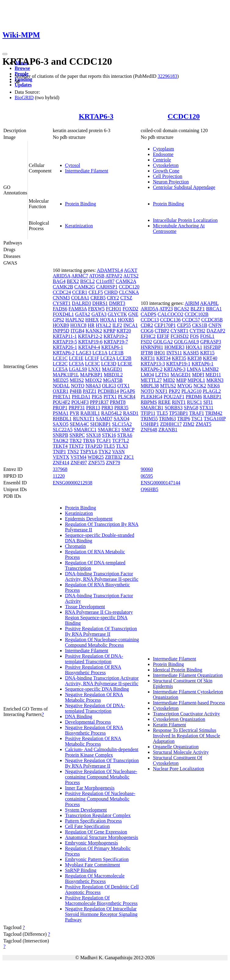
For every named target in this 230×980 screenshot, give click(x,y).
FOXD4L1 (63, 314)
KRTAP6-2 (64, 353)
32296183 (167, 76)
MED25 (61, 380)
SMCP (128, 430)
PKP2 (174, 391)
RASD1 (131, 413)
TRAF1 (197, 413)
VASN (118, 452)
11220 (59, 476)
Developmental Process (88, 722)
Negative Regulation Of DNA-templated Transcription (95, 708)
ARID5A (62, 276)
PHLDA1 (81, 397)
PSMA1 (61, 413)
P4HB (75, 391)
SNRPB (61, 435)
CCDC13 (150, 320)
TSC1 (197, 419)
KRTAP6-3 (96, 116)
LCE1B (116, 353)
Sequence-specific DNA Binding (97, 689)
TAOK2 (61, 441)
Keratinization (79, 226)
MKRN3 (215, 380)
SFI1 (208, 402)
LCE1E (76, 358)
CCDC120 (183, 116)
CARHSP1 (107, 287)
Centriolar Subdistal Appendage (184, 187)
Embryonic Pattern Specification (97, 859)
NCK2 (200, 386)
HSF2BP (212, 347)
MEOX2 (93, 380)
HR (91, 325)
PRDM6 (194, 397)
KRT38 (194, 358)
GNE (133, 314)
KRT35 (179, 358)
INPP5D (61, 331)
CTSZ (126, 298)
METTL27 (151, 380)
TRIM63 (167, 419)
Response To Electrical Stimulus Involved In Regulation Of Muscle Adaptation (186, 736)
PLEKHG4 (151, 397)
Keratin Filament (169, 725)
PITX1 (110, 397)
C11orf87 (105, 281)
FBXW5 (96, 309)
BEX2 (73, 281)
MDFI (198, 375)
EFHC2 (148, 336)
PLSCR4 (127, 397)
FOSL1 (207, 336)
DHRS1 (100, 303)
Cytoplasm (163, 149)
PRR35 (121, 408)
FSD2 (146, 342)
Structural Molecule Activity (181, 752)
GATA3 (99, 314)
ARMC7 (80, 276)
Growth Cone (166, 171)
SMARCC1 (85, 430)
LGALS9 (78, 369)
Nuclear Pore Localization (178, 769)
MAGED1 (112, 369)
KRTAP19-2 (116, 336)
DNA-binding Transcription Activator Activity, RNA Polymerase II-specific (102, 681)
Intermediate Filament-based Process (189, 703)
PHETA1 (62, 397)
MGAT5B (113, 380)
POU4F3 (80, 402)
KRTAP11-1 (65, 336)
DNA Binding (79, 716)
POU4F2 (61, 402)
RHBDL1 (62, 419)
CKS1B (200, 325)
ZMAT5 (203, 424)
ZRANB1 (168, 430)
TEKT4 (60, 446)
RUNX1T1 (84, 419)
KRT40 (210, 358)
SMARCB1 (152, 408)
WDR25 (96, 457)
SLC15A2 (122, 424)
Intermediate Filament (87, 171)
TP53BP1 (178, 413)
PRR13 (93, 408)
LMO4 (147, 375)
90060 (147, 469)
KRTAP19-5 (65, 342)
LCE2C (60, 364)
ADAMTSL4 (110, 270)
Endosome (163, 154)
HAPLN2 (75, 320)
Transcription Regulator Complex (98, 815)
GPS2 (58, 320)
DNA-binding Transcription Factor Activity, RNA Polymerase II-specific (102, 576)
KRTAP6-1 (112, 347)
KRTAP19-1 (178, 364)
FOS (194, 336)
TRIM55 (149, 419)
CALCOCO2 (171, 314)
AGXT (131, 270)
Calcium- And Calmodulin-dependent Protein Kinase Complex (102, 752)
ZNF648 (149, 430)
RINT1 (179, 402)
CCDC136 (171, 320)
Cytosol (73, 165)
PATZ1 (90, 391)
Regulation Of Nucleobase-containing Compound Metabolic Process (102, 642)
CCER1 (80, 292)
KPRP (109, 331)
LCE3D (109, 364)
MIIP (181, 380)
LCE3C (93, 364)
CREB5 (98, 298)
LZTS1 (162, 375)
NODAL (61, 386)
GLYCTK (117, 314)
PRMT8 (118, 402)
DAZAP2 (216, 331)
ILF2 (117, 325)
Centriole (162, 160)
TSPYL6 (89, 452)
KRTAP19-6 (90, 342)
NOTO (77, 386)
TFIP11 (148, 413)
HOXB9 (61, 325)
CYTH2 (198, 331)
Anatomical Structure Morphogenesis (102, 837)
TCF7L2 (121, 441)
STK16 (109, 435)
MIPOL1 (196, 380)
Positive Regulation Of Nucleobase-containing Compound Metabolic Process (100, 799)
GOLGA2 (163, 342)
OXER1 (61, 391)
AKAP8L (209, 303)
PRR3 (107, 408)
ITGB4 (77, 331)
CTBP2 (162, 331)
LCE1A (100, 353)
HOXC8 (78, 325)
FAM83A (78, 309)
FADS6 (60, 309)
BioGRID (24, 98)
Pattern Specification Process (93, 821)
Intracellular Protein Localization (185, 220)
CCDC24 (62, 292)
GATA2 (83, 314)
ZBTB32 (114, 457)
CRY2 (113, 298)
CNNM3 (61, 298)
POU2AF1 (174, 397)
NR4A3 (93, 386)
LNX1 (94, 369)
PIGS (97, 397)
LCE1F (92, 358)
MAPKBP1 (92, 375)
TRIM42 (214, 413)
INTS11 (174, 353)
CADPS (149, 314)
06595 (147, 476)
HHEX (92, 320)
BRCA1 (214, 309)
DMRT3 (117, 303)
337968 (60, 469)
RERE (165, 402)
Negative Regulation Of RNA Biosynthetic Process (94, 730)
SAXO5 (61, 424)
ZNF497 (79, 463)
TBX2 (76, 441)
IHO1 (160, 353)
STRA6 (125, 435)
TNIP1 (59, 452)
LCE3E (125, 364)
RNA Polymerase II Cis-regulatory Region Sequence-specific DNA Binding (99, 618)
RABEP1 (212, 397)
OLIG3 (109, 386)
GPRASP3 (210, 342)
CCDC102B (196, 314)
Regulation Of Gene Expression (96, 832)
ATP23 (166, 309)
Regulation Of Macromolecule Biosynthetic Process (95, 879)
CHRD (111, 292)
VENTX (61, 457)
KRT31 (148, 358)
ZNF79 (113, 463)
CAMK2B (63, 287)
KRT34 (163, 358)
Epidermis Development (89, 519)
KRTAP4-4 (89, 347)
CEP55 (184, 325)
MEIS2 (77, 380)
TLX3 (122, 446)
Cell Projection (167, 176)
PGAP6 (128, 391)
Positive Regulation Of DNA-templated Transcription (94, 659)
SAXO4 (121, 419)
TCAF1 (104, 441)
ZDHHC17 (171, 424)
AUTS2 (131, 276)
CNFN (215, 325)
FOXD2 (131, 309)
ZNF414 (61, 463)
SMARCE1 (109, 430)
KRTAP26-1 (65, 347)
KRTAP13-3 (153, 364)
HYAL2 (104, 325)
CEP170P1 (165, 325)
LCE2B (124, 358)
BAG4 (59, 281)
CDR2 (147, 325)
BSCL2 (88, 281)
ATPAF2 (114, 276)
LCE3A (76, 364)
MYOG (185, 386)
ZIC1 (129, 457)
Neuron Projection (171, 182)
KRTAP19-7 (116, 342)
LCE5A (60, 369)
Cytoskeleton (166, 165)
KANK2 (94, 331)
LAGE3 (83, 353)
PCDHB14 (108, 391)
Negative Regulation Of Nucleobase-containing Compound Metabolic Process (101, 777)
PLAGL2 (212, 391)
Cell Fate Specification (87, 826)
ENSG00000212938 (73, 483)
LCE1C (60, 358)
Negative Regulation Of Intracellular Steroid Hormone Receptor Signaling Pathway (101, 914)
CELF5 (96, 292)
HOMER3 (174, 347)
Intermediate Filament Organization (188, 675)
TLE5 (109, 446)
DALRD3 (82, 303)
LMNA (194, 369)
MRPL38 (150, 386)
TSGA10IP (215, 419)
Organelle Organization (176, 747)
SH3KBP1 (101, 424)
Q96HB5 (149, 489)
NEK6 (214, 386)
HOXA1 (108, 320)
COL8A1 (80, 298)
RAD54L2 (112, 413)
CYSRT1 (62, 303)
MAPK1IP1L (66, 375)
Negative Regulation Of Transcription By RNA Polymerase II (102, 763)
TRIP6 (184, 419)
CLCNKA (129, 292)
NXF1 (161, 391)
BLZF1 (198, 309)
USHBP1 (150, 424)
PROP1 (60, 408)
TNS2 (73, 452)
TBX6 (89, 441)
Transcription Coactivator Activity (186, 714)
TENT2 (76, 446)
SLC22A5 (63, 430)
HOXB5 (126, 320)
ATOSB (97, 276)
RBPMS (149, 402)
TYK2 (105, 452)
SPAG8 (191, 408)
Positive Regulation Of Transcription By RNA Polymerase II (101, 631)
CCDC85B (212, 320)
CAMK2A (126, 281)
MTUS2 (168, 386)
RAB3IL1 (90, 413)
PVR (74, 413)
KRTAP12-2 (90, 336)
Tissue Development (85, 607)
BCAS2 (181, 309)
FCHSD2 (180, 336)
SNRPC (77, 435)
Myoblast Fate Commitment (92, 865)
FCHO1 (114, 309)
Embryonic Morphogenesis (92, 843)
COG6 (147, 331)
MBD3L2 (113, 375)
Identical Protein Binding (178, 670)
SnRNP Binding (81, 870)
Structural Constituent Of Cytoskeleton (178, 760)
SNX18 (93, 435)
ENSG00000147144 (160, 483)
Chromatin (75, 546)
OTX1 (123, 386)
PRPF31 (77, 408)
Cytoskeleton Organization (179, 719)
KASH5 (191, 353)
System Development (86, 810)
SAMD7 (104, 419)
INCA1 (130, 325)
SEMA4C (79, 424)
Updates (23, 85)
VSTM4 (78, 457)
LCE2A (108, 358)
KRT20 (124, 331)
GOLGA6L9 (186, 342)
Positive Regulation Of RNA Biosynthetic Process (93, 670)
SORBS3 (174, 408)
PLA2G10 (192, 391)
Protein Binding (81, 204)
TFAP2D (94, 446)
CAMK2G (85, 287)
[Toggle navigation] (5, 54)
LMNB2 (210, 369)
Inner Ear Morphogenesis (90, 788)
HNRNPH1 (152, 347)
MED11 (213, 375)
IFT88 (147, 353)
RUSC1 (195, 402)
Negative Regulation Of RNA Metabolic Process (94, 697)
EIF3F (163, 336)
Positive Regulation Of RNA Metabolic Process (93, 741)
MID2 (169, 380)
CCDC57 (191, 320)
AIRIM (192, 303)
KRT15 (207, 353)
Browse (22, 68)
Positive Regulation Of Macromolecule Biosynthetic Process (101, 900)
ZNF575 (96, 463)
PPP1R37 (99, 402)
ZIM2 (189, 424)
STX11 (207, 408)
